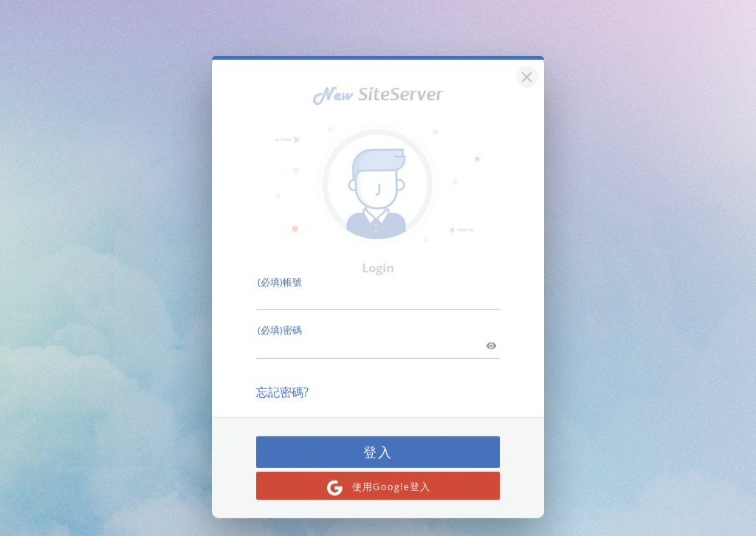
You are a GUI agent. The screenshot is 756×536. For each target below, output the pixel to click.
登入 (378, 441)
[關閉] (525, 65)
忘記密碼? (282, 382)
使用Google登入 (378, 478)
